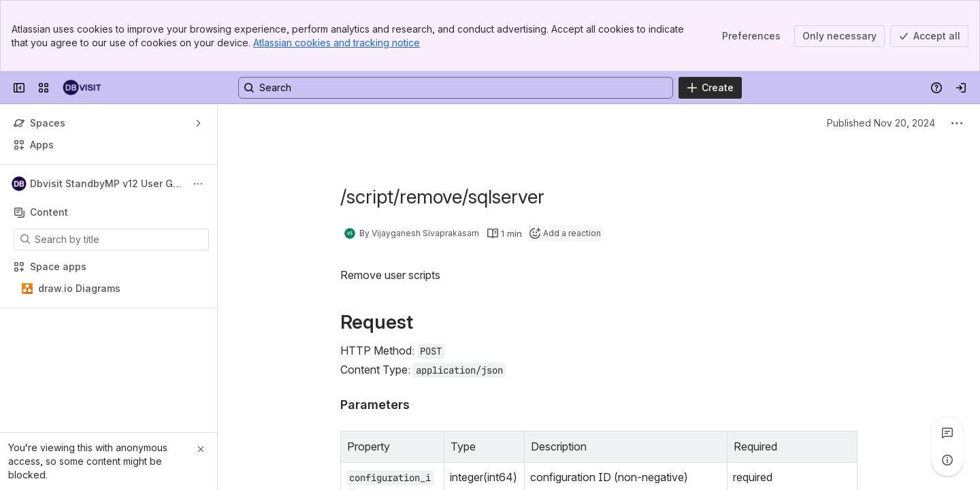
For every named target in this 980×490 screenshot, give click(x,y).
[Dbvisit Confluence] (82, 88)
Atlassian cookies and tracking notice (337, 43)
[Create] (710, 88)
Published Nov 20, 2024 (881, 123)
